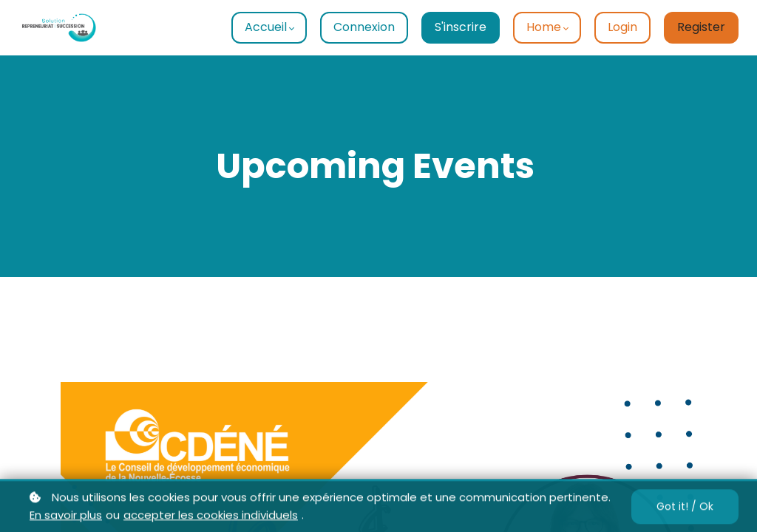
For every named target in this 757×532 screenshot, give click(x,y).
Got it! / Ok (685, 510)
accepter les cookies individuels (211, 519)
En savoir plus (66, 519)
